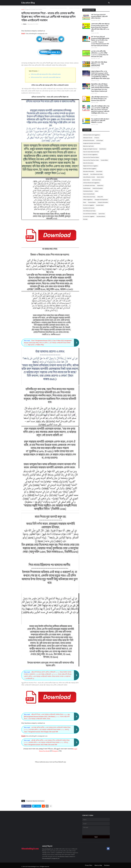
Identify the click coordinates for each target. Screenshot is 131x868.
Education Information (89, 171)
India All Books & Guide (89, 177)
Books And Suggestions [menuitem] (38, 8)
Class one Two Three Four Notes (91, 160)
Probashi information (103, 202)
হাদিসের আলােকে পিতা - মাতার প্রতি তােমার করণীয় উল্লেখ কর (46, 77)
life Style (85, 219)
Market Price (100, 185)
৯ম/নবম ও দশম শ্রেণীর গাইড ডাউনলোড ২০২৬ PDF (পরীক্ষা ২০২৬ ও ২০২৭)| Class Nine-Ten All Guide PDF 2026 (100, 54)
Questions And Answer (89, 208)
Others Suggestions (88, 200)
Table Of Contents (33, 71)
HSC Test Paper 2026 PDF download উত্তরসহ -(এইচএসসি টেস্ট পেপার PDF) (99, 16)
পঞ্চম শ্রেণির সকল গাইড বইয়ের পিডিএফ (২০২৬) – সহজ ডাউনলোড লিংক (99, 64)
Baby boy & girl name (88, 146)
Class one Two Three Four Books (91, 157)
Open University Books (89, 194)
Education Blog (28, 3)
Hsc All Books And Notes (96, 174)
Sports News (102, 214)
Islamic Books (87, 180)
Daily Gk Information (88, 163)
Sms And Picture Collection (90, 214)
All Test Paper (100, 140)
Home (23, 9)
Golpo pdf (86, 174)
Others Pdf (100, 197)
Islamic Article (100, 177)
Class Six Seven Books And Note (91, 152)
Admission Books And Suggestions (92, 135)
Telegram (55, 751)
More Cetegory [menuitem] (75, 8)
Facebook (46, 751)
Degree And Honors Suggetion (91, 166)
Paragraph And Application (101, 200)
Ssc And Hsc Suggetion (89, 216)
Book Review (103, 149)
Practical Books (92, 202)
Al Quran (97, 138)
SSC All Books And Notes (89, 211)
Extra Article (99, 171)
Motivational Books (88, 191)
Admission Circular (88, 138)
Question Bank (100, 205)
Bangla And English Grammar (90, 149)
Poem (85, 202)
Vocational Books (101, 216)
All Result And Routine (89, 140)
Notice (96, 191)
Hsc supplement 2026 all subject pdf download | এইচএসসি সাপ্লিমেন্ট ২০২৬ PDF (100, 121)
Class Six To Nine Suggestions (90, 155)
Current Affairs (104, 160)
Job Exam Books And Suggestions (91, 183)
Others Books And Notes (89, 197)
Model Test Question (98, 188)
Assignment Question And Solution (34, 9)
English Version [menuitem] (89, 8)
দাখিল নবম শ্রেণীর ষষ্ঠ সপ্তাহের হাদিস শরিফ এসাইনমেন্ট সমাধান (46, 74)
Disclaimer (107, 865)
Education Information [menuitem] (58, 8)
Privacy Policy (89, 865)
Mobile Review (87, 188)
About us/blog (98, 865)
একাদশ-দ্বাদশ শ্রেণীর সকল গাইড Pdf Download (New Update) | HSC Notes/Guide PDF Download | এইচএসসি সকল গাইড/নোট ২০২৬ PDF (100, 27)
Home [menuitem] (25, 8)
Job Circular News (96, 180)
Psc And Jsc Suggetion (89, 205)
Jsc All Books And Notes (89, 185)
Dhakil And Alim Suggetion (90, 169)
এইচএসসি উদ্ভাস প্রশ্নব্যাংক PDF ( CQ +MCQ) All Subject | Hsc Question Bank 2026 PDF (100, 99)
